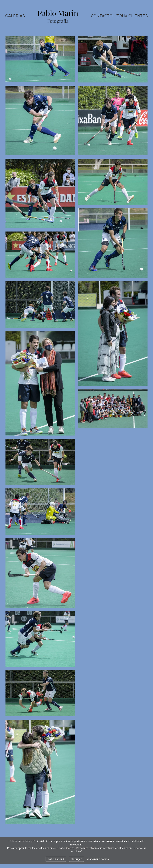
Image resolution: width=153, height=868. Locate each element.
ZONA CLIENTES (132, 16)
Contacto (102, 16)
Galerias (15, 16)
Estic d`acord (56, 859)
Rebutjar (77, 859)
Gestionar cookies (97, 859)
